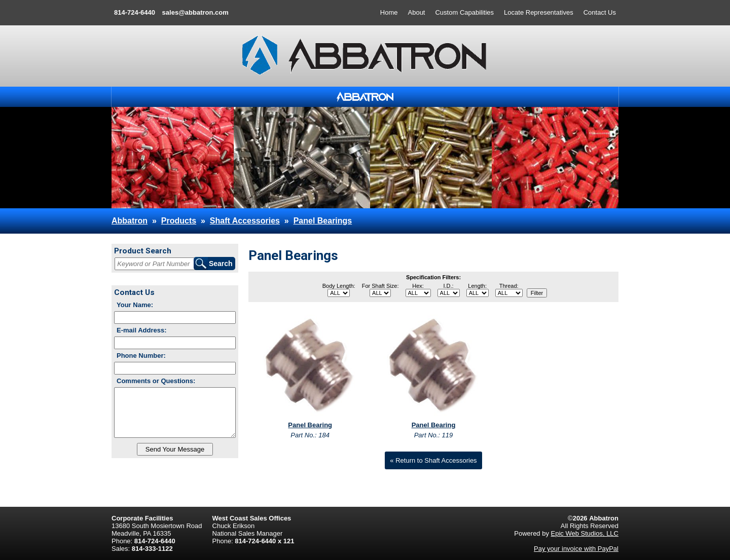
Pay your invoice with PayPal (576, 549)
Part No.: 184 (310, 435)
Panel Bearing (310, 425)
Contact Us (600, 12)
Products (179, 221)
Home (389, 12)
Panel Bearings (323, 221)
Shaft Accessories (245, 221)
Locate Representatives (539, 12)
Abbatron (130, 221)
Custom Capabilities (464, 12)
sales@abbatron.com (195, 12)
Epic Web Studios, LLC (585, 533)
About (417, 12)
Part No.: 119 (434, 435)
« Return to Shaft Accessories (433, 460)
